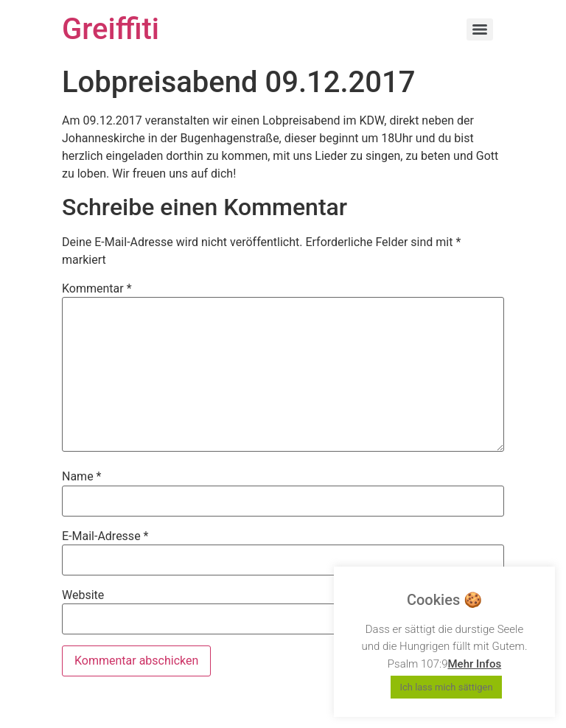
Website (83, 595)
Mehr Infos (474, 664)
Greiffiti (111, 29)
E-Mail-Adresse (105, 536)
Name (82, 477)
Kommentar (97, 289)
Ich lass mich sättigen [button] (446, 687)
